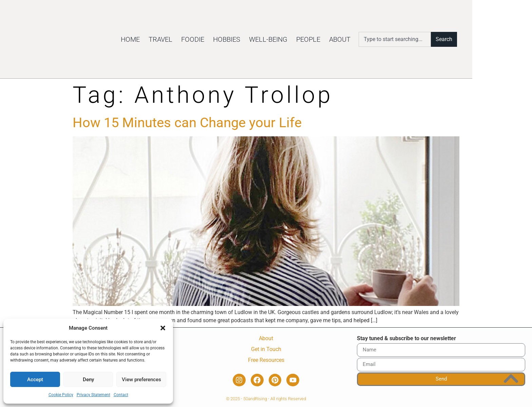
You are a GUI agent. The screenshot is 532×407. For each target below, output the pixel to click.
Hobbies (279, 39)
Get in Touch (266, 349)
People (360, 39)
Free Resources (266, 360)
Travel (212, 39)
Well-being (320, 39)
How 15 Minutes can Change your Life (187, 123)
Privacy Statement (93, 395)
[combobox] (446, 39)
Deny (88, 380)
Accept (35, 380)
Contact (121, 395)
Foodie (245, 39)
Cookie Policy (61, 395)
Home (182, 39)
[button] (163, 324)
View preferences (141, 380)
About (392, 39)
